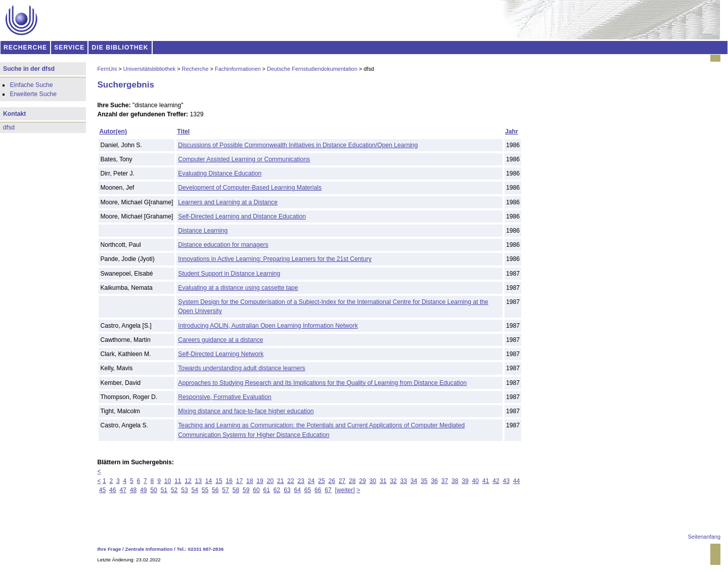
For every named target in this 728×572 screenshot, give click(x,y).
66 (318, 490)
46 (113, 490)
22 (291, 481)
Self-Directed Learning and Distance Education (242, 216)
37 (445, 481)
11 (178, 481)
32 (393, 481)
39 (465, 481)
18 (250, 481)
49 (144, 490)
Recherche (195, 69)
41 (486, 481)
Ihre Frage (109, 549)
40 (476, 481)
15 (219, 481)
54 (195, 490)
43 (506, 481)
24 (311, 481)
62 (277, 490)
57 (225, 490)
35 (424, 481)
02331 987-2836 (206, 549)
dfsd (9, 127)
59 (246, 490)
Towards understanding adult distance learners (241, 368)
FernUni (107, 69)
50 (154, 490)
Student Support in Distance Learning (229, 274)
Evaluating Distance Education (220, 173)
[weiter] (345, 490)
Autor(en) (113, 131)
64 (297, 490)
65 (308, 490)
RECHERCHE (25, 48)
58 (236, 490)
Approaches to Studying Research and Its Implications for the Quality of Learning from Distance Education (322, 383)
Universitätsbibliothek (149, 69)
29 (362, 481)
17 (240, 481)
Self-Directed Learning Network (221, 354)
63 (287, 490)
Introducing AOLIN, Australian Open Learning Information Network (268, 326)
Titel (183, 131)
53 (185, 490)
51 (164, 490)
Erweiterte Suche (33, 94)
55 (205, 490)
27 (342, 481)
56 (215, 490)
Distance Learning (203, 231)
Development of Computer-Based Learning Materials (250, 188)
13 (199, 481)
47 (123, 490)
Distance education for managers (223, 245)
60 (256, 490)
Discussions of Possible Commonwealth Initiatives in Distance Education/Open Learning (298, 145)
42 (496, 481)
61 (267, 490)
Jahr (512, 131)
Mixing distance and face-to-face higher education (246, 411)
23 (301, 481)
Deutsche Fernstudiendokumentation (312, 69)
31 (383, 481)
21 (281, 481)
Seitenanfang (704, 537)
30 (373, 481)
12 (188, 481)
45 (103, 490)
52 (174, 490)
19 (260, 481)
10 (168, 481)
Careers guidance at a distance (220, 340)
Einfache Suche (31, 85)
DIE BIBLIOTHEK (120, 48)
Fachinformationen (238, 69)
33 (404, 481)
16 (229, 481)
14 (209, 481)
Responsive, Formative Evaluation (224, 397)
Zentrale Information (149, 549)
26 (332, 481)
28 (352, 481)
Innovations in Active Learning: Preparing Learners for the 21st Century (275, 259)
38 (455, 481)
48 (133, 490)
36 (434, 481)
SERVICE (69, 48)
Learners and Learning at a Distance (228, 202)
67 (328, 490)
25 (322, 481)
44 (517, 481)
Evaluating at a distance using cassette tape (238, 288)
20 (270, 481)
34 (414, 481)
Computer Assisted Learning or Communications (244, 159)
